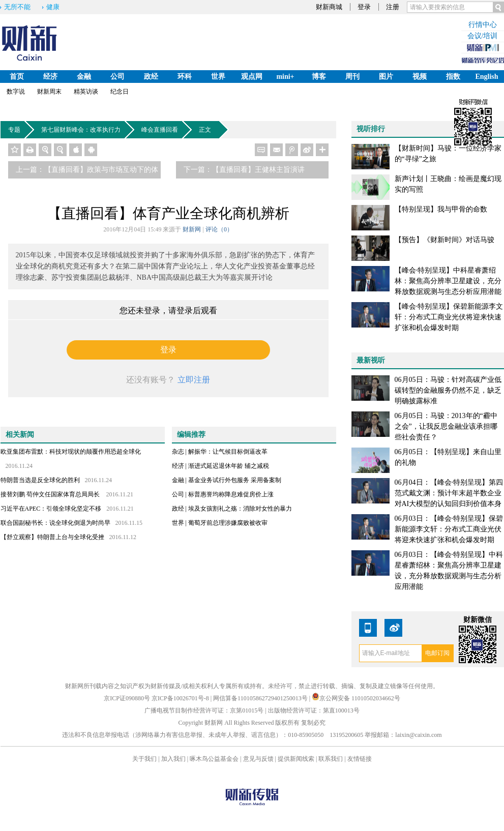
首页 (17, 77)
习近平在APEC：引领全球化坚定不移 (51, 509)
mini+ (285, 77)
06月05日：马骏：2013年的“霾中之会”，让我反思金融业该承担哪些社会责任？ (446, 426)
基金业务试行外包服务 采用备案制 (235, 480)
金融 (84, 77)
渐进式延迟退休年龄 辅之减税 (229, 466)
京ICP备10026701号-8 (181, 698)
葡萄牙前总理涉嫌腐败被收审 (228, 523)
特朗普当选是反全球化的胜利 (40, 480)
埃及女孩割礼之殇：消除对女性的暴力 (240, 509)
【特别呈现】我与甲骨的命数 (441, 209)
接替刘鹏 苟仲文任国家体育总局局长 (51, 494)
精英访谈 (86, 92)
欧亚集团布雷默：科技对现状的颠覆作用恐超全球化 (71, 452)
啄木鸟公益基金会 (215, 759)
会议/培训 (483, 36)
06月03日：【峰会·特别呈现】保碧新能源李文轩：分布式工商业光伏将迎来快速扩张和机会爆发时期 (449, 529)
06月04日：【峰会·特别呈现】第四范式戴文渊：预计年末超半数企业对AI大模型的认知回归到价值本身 (449, 493)
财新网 (192, 229)
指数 (453, 77)
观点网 (252, 77)
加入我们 (173, 759)
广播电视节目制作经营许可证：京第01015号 (204, 710)
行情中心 (483, 25)
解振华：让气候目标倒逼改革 (228, 452)
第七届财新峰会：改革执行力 (83, 130)
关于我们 (144, 759)
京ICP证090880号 (127, 698)
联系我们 (331, 759)
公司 (117, 77)
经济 (50, 77)
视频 (420, 77)
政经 (151, 77)
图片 (386, 77)
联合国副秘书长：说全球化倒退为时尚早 (55, 523)
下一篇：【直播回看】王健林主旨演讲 (244, 170)
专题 (16, 130)
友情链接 (360, 759)
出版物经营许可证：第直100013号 (314, 710)
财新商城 (329, 7)
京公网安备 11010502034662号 (356, 698)
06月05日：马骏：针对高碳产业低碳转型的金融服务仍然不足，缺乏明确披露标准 (448, 390)
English (486, 77)
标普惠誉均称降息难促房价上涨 (231, 494)
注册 (393, 7)
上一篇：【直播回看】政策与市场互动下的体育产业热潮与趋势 (87, 172)
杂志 (178, 452)
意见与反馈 (258, 759)
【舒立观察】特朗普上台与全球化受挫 (52, 537)
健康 (53, 7)
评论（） (219, 229)
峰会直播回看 (161, 130)
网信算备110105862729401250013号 (261, 698)
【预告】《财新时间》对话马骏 (444, 240)
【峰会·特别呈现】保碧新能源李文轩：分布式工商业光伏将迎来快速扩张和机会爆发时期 (449, 317)
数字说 (16, 92)
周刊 (352, 77)
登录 (364, 7)
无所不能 (17, 7)
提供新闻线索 (296, 759)
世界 (218, 77)
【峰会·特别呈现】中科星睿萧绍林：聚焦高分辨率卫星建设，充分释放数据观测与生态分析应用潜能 (448, 281)
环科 (185, 77)
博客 (319, 77)
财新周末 (49, 92)
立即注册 (194, 380)
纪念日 (120, 92)
